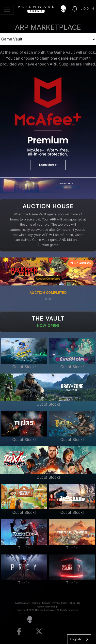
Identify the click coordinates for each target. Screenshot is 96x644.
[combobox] (79, 639)
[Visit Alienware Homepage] (30, 619)
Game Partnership (48, 607)
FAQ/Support (22, 603)
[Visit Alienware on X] (39, 632)
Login (88, 8)
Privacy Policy (60, 603)
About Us (75, 603)
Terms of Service (41, 603)
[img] (66, 9)
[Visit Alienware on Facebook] (19, 632)
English (75, 639)
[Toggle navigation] (7, 10)
